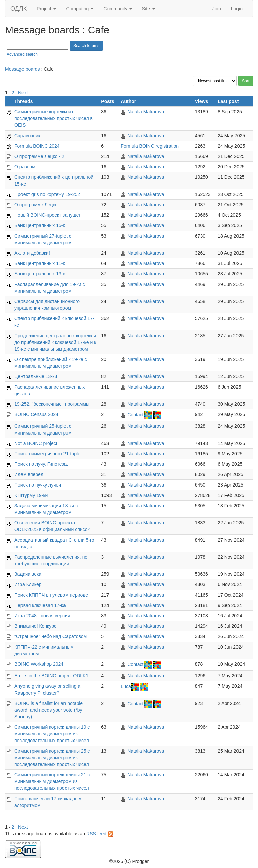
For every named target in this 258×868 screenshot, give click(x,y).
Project (46, 9)
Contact (135, 415)
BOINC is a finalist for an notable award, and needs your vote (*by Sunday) (49, 710)
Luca (126, 686)
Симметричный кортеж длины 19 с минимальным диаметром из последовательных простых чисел (52, 734)
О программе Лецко (36, 205)
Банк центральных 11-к (40, 263)
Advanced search (22, 54)
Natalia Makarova (146, 112)
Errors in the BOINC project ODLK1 (51, 676)
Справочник (27, 136)
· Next (22, 93)
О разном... (27, 167)
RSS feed (100, 834)
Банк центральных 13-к (40, 274)
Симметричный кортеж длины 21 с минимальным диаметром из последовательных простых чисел (52, 781)
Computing (80, 9)
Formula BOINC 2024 (37, 146)
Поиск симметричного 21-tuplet (48, 454)
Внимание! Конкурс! (36, 626)
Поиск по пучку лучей (38, 485)
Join (217, 9)
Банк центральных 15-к (40, 225)
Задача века (28, 574)
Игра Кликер (28, 584)
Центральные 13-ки (36, 376)
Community (118, 9)
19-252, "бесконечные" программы (52, 404)
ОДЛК (18, 9)
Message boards (23, 69)
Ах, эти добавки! (32, 253)
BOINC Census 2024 (36, 414)
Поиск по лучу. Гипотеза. (41, 464)
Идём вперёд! (30, 474)
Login (237, 9)
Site (148, 9)
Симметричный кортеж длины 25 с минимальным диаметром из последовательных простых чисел (52, 758)
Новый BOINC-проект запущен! (49, 215)
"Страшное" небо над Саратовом (51, 636)
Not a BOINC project (36, 443)
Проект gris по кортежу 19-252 (47, 194)
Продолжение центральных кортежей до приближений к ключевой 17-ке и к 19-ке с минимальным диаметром (55, 342)
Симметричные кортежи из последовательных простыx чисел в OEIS (54, 118)
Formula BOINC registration (150, 146)
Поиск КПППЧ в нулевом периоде (51, 595)
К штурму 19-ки (31, 495)
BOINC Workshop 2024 (39, 664)
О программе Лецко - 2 (39, 156)
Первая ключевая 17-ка (40, 605)
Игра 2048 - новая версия (42, 616)
